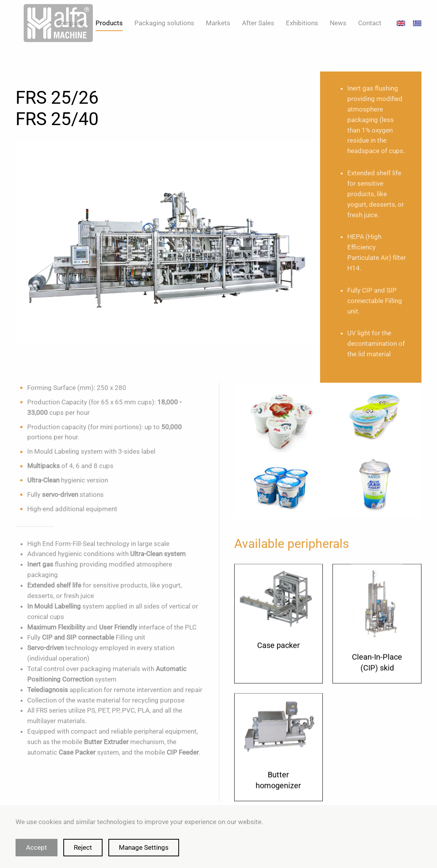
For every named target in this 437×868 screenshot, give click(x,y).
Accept (37, 847)
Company (70, 23)
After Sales (258, 23)
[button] (281, 420)
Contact (370, 23)
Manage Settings (144, 847)
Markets (218, 23)
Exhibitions (302, 23)
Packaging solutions (164, 23)
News (338, 23)
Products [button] (109, 23)
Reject (83, 847)
